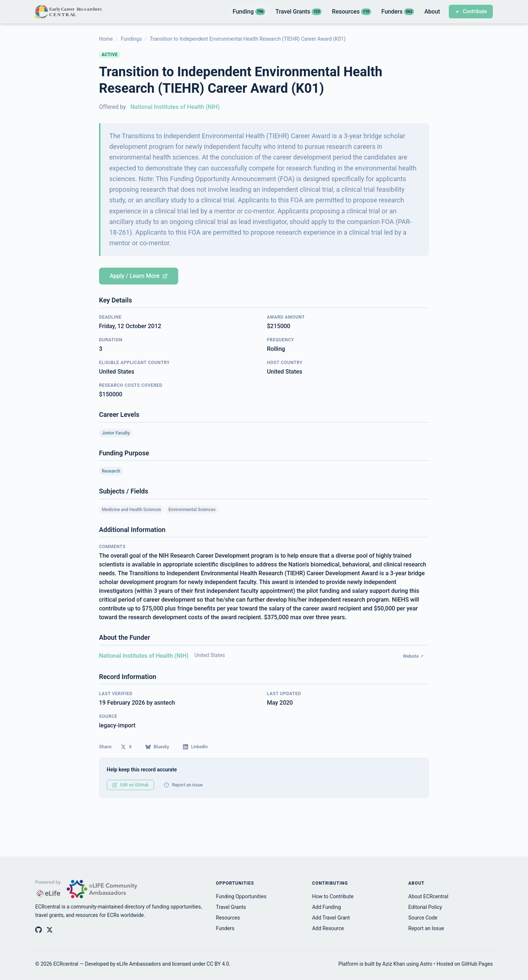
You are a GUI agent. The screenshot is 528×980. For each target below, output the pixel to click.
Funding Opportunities (241, 896)
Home (106, 39)
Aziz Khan (394, 964)
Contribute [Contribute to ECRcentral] (471, 11)
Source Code (423, 918)
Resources (228, 918)
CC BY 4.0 (218, 964)
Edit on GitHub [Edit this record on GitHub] (130, 785)
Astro (426, 964)
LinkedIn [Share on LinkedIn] (195, 747)
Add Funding (326, 907)
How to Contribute (333, 896)
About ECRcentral (428, 896)
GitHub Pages (477, 964)
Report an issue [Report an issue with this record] (183, 785)
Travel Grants (231, 907)
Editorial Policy (425, 907)
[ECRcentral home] (69, 12)
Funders (225, 928)
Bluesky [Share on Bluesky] (157, 747)
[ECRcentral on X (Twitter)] (49, 930)
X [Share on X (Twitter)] (126, 747)
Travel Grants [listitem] (298, 12)
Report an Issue (426, 928)
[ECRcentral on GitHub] (38, 930)
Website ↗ (413, 656)
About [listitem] (432, 12)
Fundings (131, 39)
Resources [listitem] (351, 12)
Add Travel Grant (331, 918)
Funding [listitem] (249, 12)
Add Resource (328, 928)
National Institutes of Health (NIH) (175, 107)
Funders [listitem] (398, 12)
